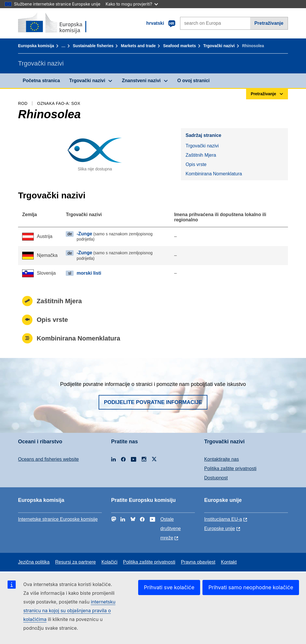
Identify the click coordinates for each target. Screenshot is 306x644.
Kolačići (110, 562)
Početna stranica (41, 81)
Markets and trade (138, 46)
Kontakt (229, 562)
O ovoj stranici (194, 81)
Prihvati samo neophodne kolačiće (251, 587)
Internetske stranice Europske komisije (58, 519)
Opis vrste (196, 164)
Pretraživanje (269, 23)
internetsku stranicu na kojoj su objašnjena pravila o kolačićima (69, 611)
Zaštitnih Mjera (201, 155)
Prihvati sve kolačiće (169, 587)
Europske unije (220, 529)
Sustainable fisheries (93, 46)
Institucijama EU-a (223, 519)
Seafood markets (180, 46)
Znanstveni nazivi (141, 81)
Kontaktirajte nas (222, 459)
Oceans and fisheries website (48, 459)
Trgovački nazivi (219, 46)
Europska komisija (36, 46)
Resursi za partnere (76, 562)
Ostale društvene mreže (170, 529)
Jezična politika (34, 562)
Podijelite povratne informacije (153, 402)
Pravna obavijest (198, 562)
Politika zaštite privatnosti (230, 469)
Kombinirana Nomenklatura (214, 174)
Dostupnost (216, 478)
